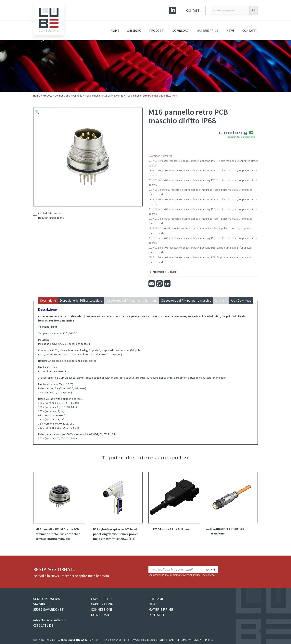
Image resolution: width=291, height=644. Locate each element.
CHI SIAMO (156, 599)
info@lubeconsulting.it (50, 620)
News (230, 31)
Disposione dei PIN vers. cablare (81, 300)
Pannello (77, 96)
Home (115, 31)
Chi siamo (134, 31)
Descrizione (48, 300)
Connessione (62, 96)
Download (180, 31)
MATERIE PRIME (161, 609)
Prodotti (157, 31)
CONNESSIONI (101, 609)
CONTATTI (156, 615)
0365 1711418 (43, 625)
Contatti (193, 10)
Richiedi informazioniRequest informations (51, 216)
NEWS (153, 604)
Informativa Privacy (189, 640)
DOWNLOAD (100, 615)
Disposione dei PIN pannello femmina (132, 300)
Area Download (241, 300)
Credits (208, 640)
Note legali (167, 640)
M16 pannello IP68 (113, 96)
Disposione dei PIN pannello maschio (186, 300)
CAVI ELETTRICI (103, 599)
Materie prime (208, 31)
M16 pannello (92, 96)
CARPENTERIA (102, 604)
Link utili (221, 300)
